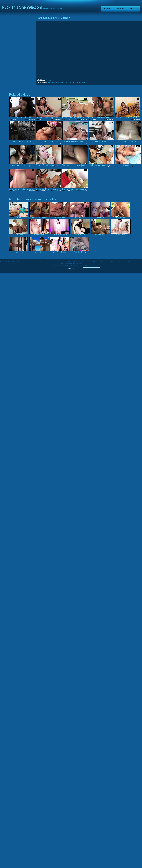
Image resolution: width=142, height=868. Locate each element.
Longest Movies (134, 8)
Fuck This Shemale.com (22, 7)
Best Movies (108, 8)
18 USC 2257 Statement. (89, 267)
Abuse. (98, 267)
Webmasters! (71, 269)
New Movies (121, 8)
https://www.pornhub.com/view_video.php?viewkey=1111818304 (67, 82)
